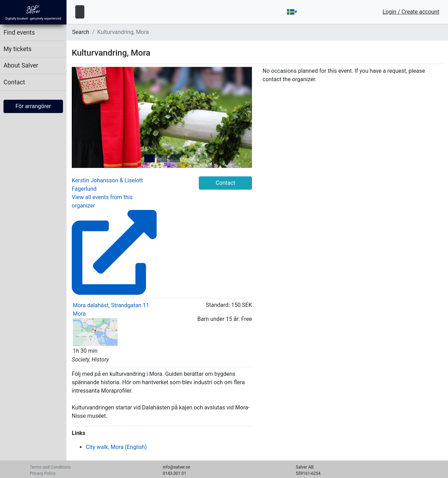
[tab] (149, 158)
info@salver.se (176, 467)
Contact (14, 82)
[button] (85, 117)
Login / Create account (411, 12)
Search (81, 32)
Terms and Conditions (50, 467)
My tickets (17, 49)
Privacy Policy (43, 473)
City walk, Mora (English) (116, 447)
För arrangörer (33, 106)
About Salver (21, 65)
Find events (19, 33)
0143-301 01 (174, 473)
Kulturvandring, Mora (123, 32)
